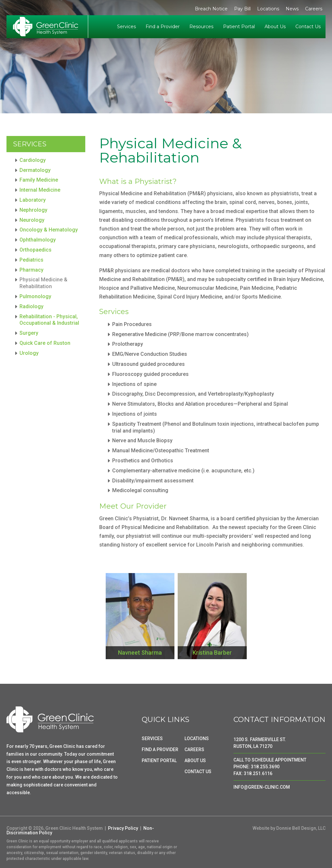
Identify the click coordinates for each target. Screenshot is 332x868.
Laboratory (33, 200)
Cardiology (33, 160)
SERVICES (152, 738)
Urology (29, 353)
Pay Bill (242, 9)
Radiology (31, 306)
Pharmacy (31, 270)
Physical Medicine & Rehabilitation (43, 283)
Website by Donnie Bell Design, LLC (289, 828)
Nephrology (33, 210)
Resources (201, 27)
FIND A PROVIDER (160, 750)
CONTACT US (198, 772)
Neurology (32, 220)
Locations (268, 9)
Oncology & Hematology (49, 230)
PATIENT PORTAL (159, 761)
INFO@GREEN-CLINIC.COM (262, 787)
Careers (314, 9)
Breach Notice (211, 9)
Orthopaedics (36, 250)
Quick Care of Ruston (45, 343)
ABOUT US (195, 761)
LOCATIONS (197, 738)
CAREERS (194, 750)
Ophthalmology (38, 240)
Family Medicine (39, 180)
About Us (275, 27)
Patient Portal (239, 27)
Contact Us (308, 27)
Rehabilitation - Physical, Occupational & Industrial (49, 320)
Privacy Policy (123, 828)
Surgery (29, 333)
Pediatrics (31, 260)
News (292, 9)
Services (126, 27)
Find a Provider (163, 27)
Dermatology (35, 170)
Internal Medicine (40, 190)
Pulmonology (35, 296)
